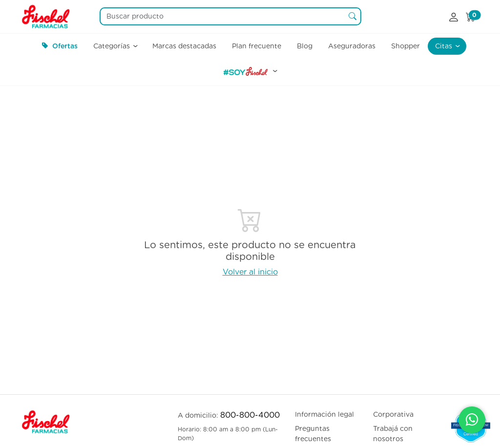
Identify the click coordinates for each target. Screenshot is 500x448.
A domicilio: (229, 415)
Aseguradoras (352, 46)
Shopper (406, 46)
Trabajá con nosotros (393, 434)
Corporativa (393, 414)
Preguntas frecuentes (313, 434)
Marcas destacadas (184, 46)
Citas (445, 46)
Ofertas (60, 46)
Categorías (113, 46)
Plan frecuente (257, 46)
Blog (305, 46)
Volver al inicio (250, 272)
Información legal (324, 414)
